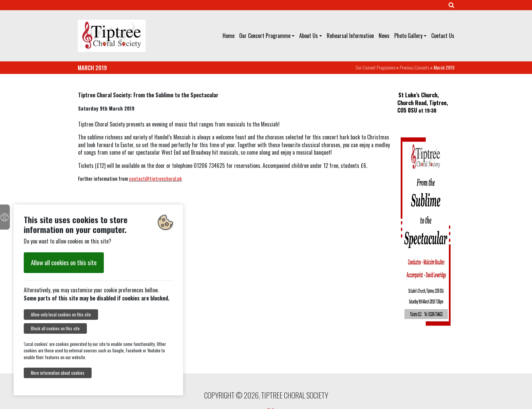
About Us (309, 36)
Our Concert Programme (265, 36)
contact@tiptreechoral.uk (155, 178)
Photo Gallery (408, 36)
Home (229, 36)
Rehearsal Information (350, 36)
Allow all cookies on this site (64, 262)
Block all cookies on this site (55, 328)
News (384, 36)
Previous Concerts (414, 67)
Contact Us (443, 36)
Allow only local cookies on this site (61, 315)
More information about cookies (58, 373)
